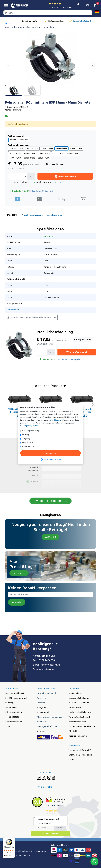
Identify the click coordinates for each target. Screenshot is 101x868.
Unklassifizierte (28, 446)
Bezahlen (41, 703)
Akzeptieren (51, 453)
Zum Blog (50, 537)
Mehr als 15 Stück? (32, 191)
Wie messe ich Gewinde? (80, 750)
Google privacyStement (29, 426)
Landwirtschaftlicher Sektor (81, 712)
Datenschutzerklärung (36, 851)
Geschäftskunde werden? (48, 693)
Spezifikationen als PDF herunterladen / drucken (31, 318)
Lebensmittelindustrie (79, 698)
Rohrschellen (13, 310)
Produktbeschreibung (32, 215)
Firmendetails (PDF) (14, 722)
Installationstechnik (78, 736)
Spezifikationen (55, 215)
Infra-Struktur (75, 707)
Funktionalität (28, 443)
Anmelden (17, 602)
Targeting (26, 439)
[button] (97, 13)
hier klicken (19, 573)
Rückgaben (42, 707)
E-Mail (35, 475)
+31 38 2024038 (12, 717)
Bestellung (42, 698)
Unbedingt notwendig (31, 431)
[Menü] (13, 839)
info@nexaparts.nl (14, 712)
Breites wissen (75, 693)
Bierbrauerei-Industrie (79, 703)
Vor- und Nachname (33, 469)
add (45, 491)
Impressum (42, 731)
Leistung (26, 435)
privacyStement (55, 420)
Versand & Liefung (45, 712)
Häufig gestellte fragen (47, 726)
